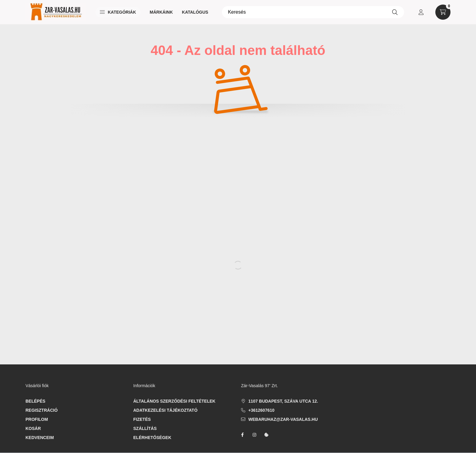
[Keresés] (313, 12)
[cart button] (443, 12)
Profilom (37, 419)
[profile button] (421, 12)
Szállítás (145, 428)
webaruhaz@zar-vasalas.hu (283, 419)
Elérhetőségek (152, 438)
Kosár (33, 428)
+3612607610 (261, 410)
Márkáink (161, 12)
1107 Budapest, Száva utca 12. (283, 401)
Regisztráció (42, 410)
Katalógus (195, 12)
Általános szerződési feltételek (174, 401)
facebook (242, 435)
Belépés (35, 401)
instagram (254, 435)
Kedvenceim (40, 438)
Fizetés (142, 419)
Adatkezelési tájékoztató (165, 410)
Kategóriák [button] (118, 12)
